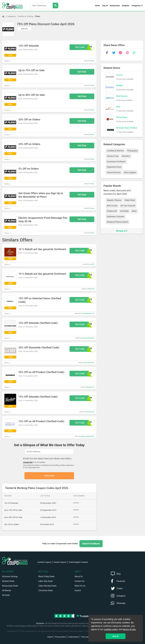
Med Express (122, 96)
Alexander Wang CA (88, 338)
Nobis (134, 211)
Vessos (120, 75)
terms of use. (130, 629)
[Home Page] (5, 16)
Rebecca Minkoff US (88, 436)
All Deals (6, 595)
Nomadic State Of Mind (127, 128)
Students (126, 6)
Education (126, 156)
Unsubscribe (28, 462)
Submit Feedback (91, 544)
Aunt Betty (124, 211)
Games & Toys (113, 156)
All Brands (7, 590)
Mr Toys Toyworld (128, 206)
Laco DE (92, 264)
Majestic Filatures (114, 200)
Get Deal (82, 72)
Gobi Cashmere (89, 363)
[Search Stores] (56, 6)
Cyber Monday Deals (47, 586)
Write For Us (80, 586)
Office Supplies (130, 172)
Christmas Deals (46, 590)
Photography (132, 151)
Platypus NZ (112, 211)
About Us (79, 576)
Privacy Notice (61, 637)
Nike (118, 107)
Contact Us (80, 581)
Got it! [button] (116, 636)
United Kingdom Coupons (78, 562)
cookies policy (111, 629)
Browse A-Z (122, 231)
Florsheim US (90, 412)
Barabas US (90, 387)
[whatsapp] (134, 53)
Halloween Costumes (116, 217)
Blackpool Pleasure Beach (118, 222)
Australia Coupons (44, 562)
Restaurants (115, 6)
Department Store (114, 167)
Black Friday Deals (46, 576)
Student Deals (8, 581)
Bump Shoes (122, 117)
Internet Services (114, 172)
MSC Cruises (112, 206)
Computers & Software (116, 162)
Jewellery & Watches (115, 151)
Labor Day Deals (46, 581)
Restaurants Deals (10, 586)
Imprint (78, 590)
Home (97, 6)
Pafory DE (91, 289)
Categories (136, 6)
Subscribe (49, 476)
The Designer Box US (88, 313)
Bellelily (120, 85)
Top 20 (105, 6)
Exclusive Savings (10, 576)
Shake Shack (130, 200)
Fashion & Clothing (26, 16)
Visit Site (24, 29)
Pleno (38, 16)
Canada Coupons (60, 562)
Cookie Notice (73, 637)
